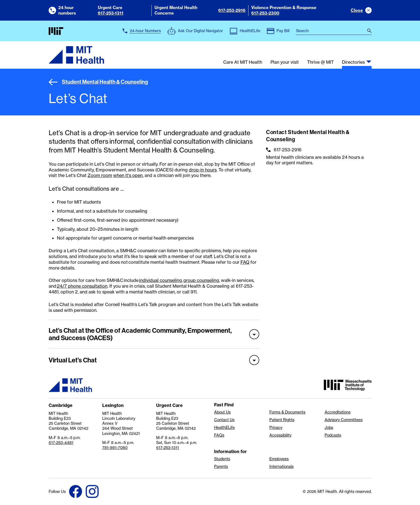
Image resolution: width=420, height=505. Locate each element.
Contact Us (224, 420)
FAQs (219, 435)
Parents (221, 467)
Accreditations (338, 412)
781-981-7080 (115, 448)
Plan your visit (285, 62)
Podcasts (333, 435)
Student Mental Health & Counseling (98, 82)
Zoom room (100, 175)
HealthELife (224, 428)
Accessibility (280, 435)
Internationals (281, 467)
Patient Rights (282, 420)
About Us (222, 412)
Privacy (276, 428)
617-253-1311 (111, 13)
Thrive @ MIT (320, 62)
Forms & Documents (287, 412)
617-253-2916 (232, 10)
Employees (279, 459)
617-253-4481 (61, 443)
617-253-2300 (265, 13)
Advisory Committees (344, 420)
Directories (353, 62)
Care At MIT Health (243, 62)
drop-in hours (203, 170)
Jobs (329, 428)
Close (357, 10)
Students (222, 459)
